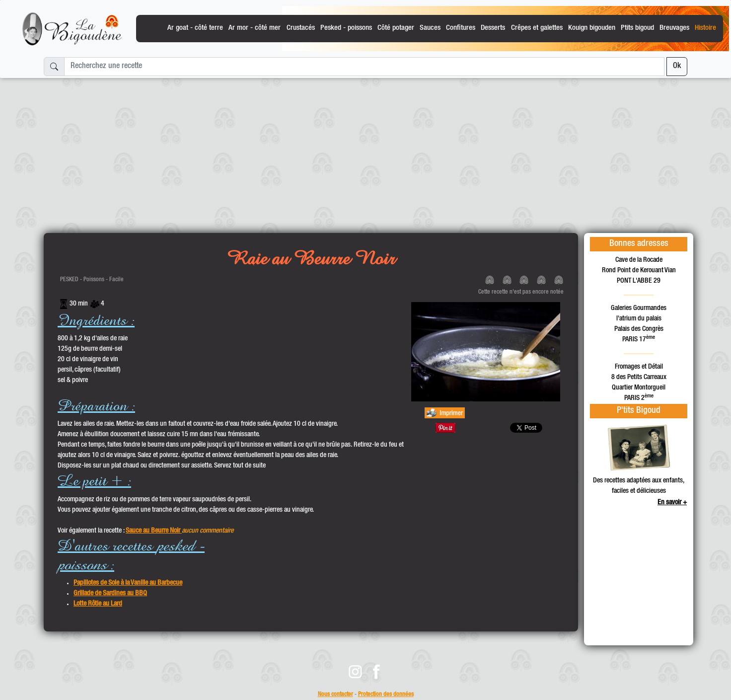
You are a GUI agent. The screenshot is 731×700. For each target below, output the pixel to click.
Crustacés (301, 28)
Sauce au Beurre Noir (154, 531)
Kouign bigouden (592, 28)
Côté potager (396, 28)
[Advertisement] (365, 152)
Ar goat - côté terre (195, 28)
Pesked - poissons (346, 28)
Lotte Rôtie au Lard (98, 604)
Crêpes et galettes (537, 28)
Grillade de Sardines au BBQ (110, 594)
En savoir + (672, 503)
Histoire (705, 28)
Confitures (461, 28)
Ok (677, 67)
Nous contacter (335, 695)
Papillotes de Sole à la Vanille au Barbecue (128, 583)
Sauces (430, 28)
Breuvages (674, 28)
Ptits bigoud (637, 28)
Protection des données (386, 695)
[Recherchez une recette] (364, 67)
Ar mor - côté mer (255, 28)
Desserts (493, 28)
